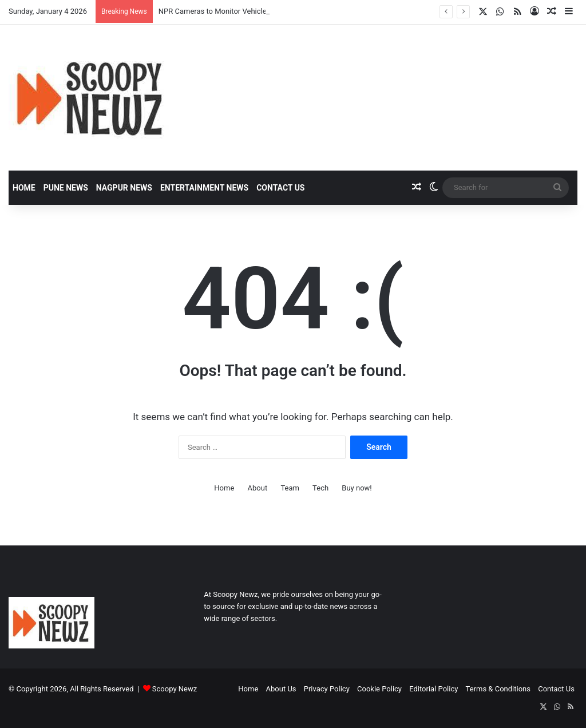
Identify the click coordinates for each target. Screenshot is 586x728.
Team (290, 488)
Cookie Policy (379, 689)
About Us (281, 689)
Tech (320, 488)
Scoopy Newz (175, 689)
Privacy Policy (327, 689)
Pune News (66, 188)
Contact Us (280, 188)
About (258, 488)
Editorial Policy (433, 689)
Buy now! (357, 488)
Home (24, 188)
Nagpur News (124, 188)
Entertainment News (204, 188)
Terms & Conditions (498, 689)
